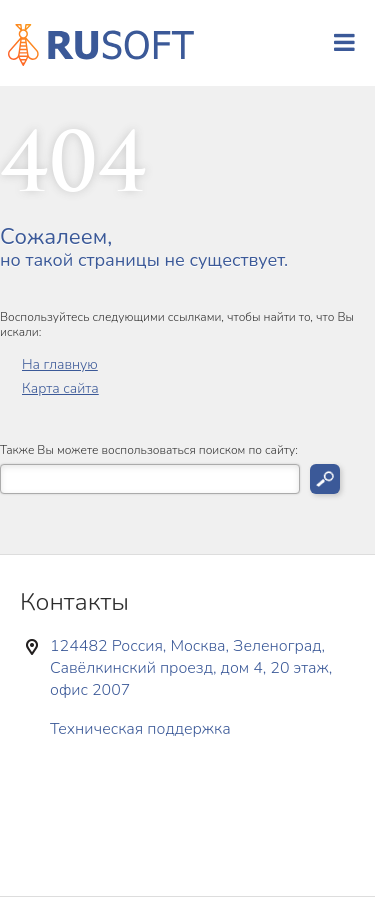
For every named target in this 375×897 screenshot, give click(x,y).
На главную (60, 364)
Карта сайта (60, 388)
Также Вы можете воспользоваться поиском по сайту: (149, 450)
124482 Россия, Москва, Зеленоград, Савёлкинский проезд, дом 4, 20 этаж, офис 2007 (191, 668)
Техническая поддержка (140, 729)
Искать (325, 479)
